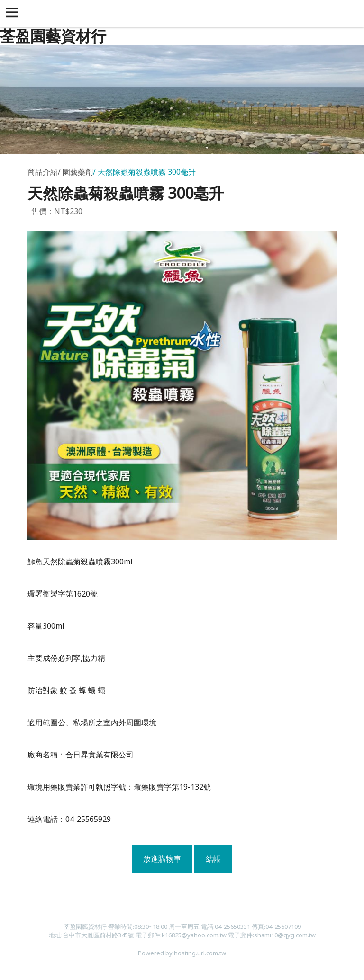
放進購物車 (162, 859)
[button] (13, 13)
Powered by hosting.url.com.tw (182, 953)
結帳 (213, 859)
